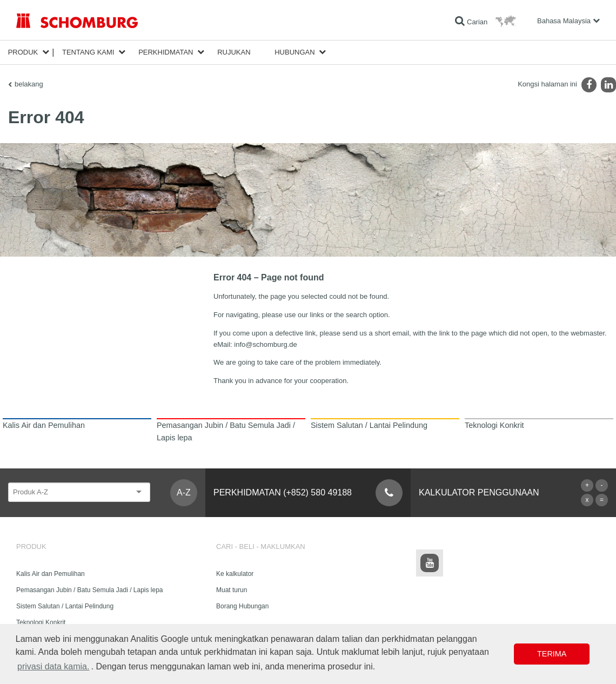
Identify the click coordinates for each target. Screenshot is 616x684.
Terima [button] (552, 654)
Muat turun (232, 590)
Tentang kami (88, 52)
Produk (23, 52)
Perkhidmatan (166, 52)
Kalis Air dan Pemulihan (51, 574)
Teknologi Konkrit (41, 622)
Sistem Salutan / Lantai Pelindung (65, 606)
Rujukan (234, 52)
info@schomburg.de (266, 344)
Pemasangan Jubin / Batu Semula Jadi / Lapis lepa (90, 590)
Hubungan (294, 52)
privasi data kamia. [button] (53, 666)
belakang (29, 84)
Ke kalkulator (235, 574)
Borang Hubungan (242, 606)
